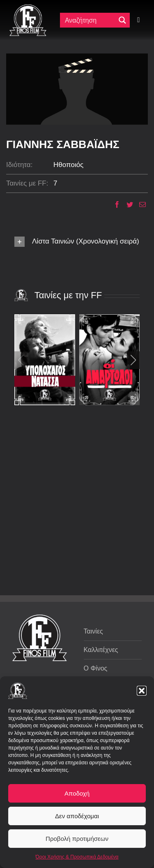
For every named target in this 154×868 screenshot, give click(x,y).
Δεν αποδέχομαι (77, 816)
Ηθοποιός (68, 165)
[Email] (139, 204)
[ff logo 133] (28, 8)
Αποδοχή (77, 793)
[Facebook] (114, 204)
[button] (142, 691)
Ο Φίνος (96, 668)
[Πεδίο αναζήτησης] (90, 20)
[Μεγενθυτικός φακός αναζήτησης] (122, 20)
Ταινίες (93, 631)
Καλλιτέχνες (101, 650)
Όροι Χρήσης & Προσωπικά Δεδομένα (77, 857)
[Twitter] (127, 204)
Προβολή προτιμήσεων (77, 839)
